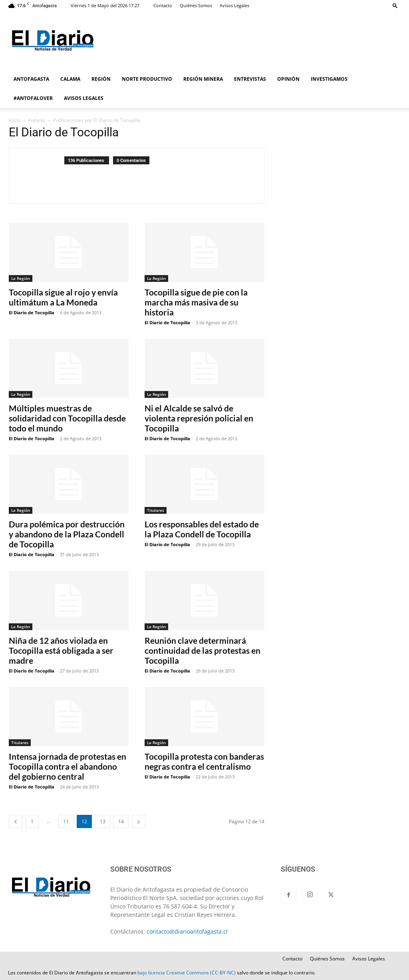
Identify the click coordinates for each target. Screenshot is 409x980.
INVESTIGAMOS (329, 79)
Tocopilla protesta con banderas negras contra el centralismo (204, 761)
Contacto (163, 5)
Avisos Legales (234, 5)
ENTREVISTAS (250, 79)
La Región (21, 278)
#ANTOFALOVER (33, 98)
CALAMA (70, 79)
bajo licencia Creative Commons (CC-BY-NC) (187, 973)
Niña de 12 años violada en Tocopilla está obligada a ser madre (61, 650)
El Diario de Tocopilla (32, 312)
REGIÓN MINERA (203, 79)
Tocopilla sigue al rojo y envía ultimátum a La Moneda (63, 297)
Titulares (156, 510)
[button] (395, 5)
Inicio (15, 120)
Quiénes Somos (196, 5)
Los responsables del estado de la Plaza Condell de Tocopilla (202, 529)
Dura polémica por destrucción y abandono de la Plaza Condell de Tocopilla (67, 534)
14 (121, 821)
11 (66, 821)
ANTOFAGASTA (31, 79)
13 (103, 821)
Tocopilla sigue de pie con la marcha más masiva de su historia (196, 302)
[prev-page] (16, 821)
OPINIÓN (288, 79)
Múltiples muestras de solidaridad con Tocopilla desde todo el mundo (67, 418)
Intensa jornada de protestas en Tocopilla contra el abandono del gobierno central (68, 766)
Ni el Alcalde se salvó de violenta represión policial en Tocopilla (199, 418)
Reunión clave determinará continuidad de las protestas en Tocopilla (203, 650)
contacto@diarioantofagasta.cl (187, 931)
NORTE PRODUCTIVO (147, 79)
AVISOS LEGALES (84, 98)
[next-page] (139, 821)
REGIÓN (101, 79)
